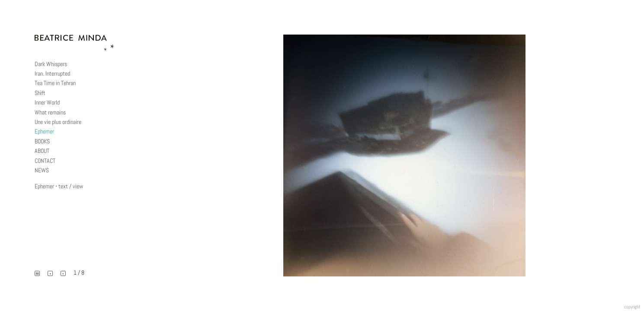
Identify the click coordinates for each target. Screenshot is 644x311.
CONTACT (45, 161)
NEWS (42, 170)
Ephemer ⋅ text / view (59, 186)
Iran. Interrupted (52, 73)
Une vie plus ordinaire (58, 122)
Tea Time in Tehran (55, 83)
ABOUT (42, 151)
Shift (40, 93)
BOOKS (42, 141)
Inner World (47, 102)
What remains (50, 112)
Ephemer (44, 131)
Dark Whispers (51, 64)
